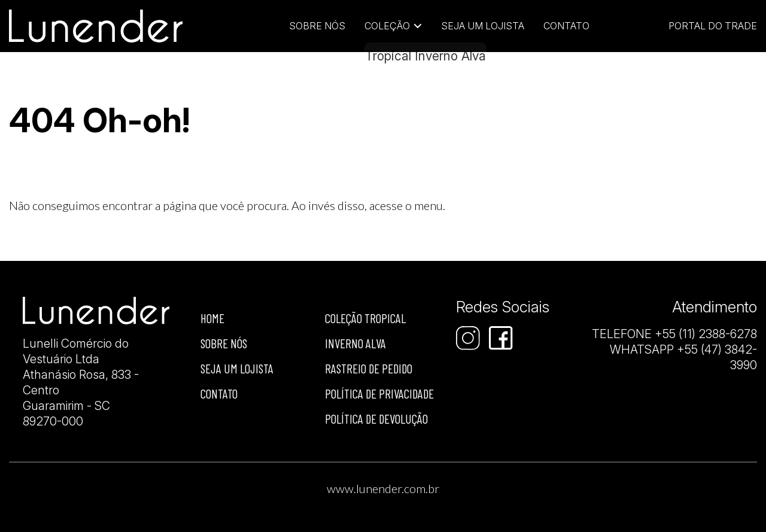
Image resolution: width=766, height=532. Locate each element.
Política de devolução (376, 419)
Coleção (387, 26)
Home (212, 318)
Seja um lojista (483, 26)
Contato (566, 26)
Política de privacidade (379, 393)
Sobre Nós (317, 26)
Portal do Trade (713, 26)
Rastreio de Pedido (369, 368)
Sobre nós (224, 343)
